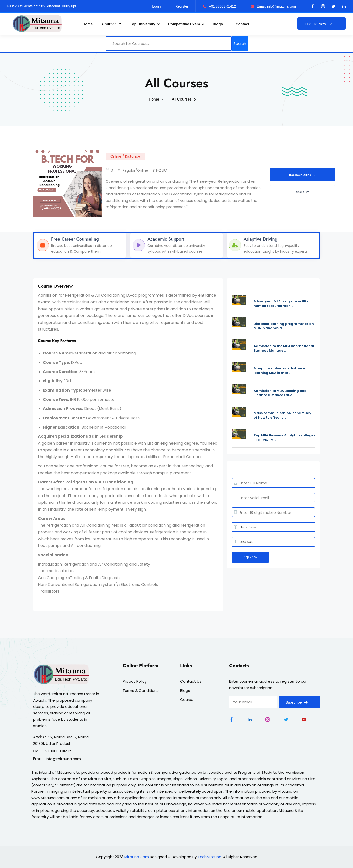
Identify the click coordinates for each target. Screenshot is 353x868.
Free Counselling (303, 175)
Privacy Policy (135, 681)
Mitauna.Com (137, 857)
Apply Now (250, 557)
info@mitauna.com (63, 759)
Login (156, 6)
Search (240, 44)
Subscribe (300, 702)
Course (187, 699)
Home (88, 24)
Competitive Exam (184, 24)
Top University (143, 24)
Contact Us (191, 681)
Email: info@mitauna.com (273, 6)
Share (303, 192)
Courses (111, 24)
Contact (242, 24)
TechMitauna (209, 857)
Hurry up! (69, 6)
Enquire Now (321, 24)
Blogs (218, 24)
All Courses (182, 99)
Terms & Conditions (141, 690)
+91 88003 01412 (219, 6)
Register (182, 6)
